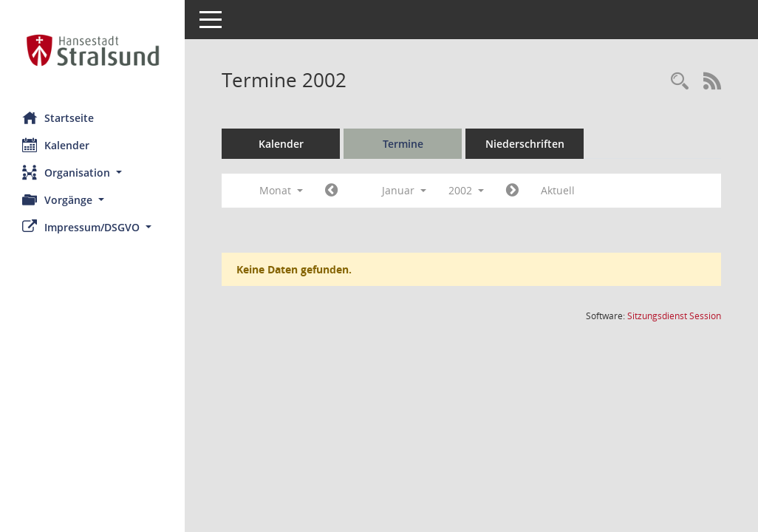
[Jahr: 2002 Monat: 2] (512, 191)
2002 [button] (466, 190)
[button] (92, 173)
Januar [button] (404, 190)
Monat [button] (281, 190)
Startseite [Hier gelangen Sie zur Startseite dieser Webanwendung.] (58, 117)
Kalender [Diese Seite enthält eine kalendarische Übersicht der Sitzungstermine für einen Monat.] (56, 145)
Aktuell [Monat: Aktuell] (558, 190)
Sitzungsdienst (674, 316)
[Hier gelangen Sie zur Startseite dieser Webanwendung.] (92, 50)
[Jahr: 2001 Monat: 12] (331, 191)
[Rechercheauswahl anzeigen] (680, 82)
